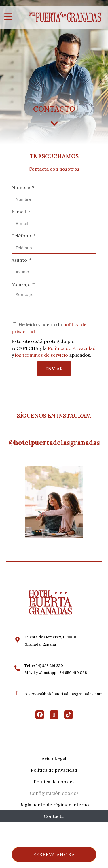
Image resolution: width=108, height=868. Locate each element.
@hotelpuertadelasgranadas (54, 443)
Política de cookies (54, 782)
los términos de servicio (41, 355)
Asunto (20, 260)
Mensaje (21, 284)
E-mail (19, 212)
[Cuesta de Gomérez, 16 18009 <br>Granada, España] (17, 640)
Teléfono (22, 236)
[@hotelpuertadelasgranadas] (54, 428)
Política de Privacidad (72, 348)
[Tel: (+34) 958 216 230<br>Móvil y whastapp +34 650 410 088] (17, 668)
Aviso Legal (54, 758)
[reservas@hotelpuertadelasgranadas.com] (17, 693)
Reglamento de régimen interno (54, 805)
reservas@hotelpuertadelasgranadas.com (64, 694)
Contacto (54, 816)
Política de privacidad (54, 770)
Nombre (21, 187)
